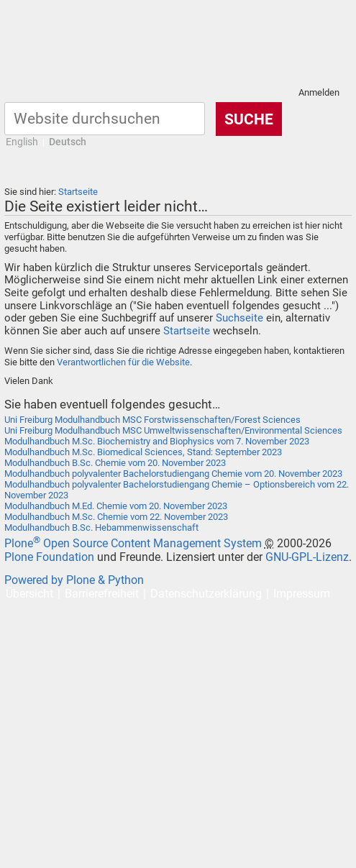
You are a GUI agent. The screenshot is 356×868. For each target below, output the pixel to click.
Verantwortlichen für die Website (123, 362)
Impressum (302, 594)
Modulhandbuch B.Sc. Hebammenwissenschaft (101, 527)
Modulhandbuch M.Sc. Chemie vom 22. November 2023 (116, 517)
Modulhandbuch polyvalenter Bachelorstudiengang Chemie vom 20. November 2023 (173, 474)
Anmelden (319, 92)
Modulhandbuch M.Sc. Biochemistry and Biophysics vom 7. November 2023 (157, 441)
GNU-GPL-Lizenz (307, 557)
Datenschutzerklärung (206, 594)
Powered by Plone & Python (74, 580)
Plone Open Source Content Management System (133, 543)
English (22, 142)
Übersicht (29, 594)
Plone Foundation (49, 557)
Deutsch (68, 142)
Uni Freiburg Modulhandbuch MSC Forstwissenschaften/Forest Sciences (152, 420)
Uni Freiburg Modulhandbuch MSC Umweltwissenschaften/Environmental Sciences (173, 430)
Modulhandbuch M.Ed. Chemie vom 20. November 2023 (116, 506)
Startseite (78, 192)
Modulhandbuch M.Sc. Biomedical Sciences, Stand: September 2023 (143, 452)
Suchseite (239, 318)
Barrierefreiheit (102, 594)
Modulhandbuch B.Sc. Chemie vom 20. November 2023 (115, 463)
